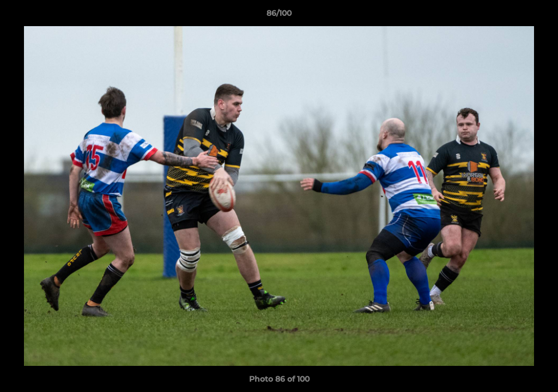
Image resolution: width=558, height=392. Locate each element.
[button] (538, 16)
